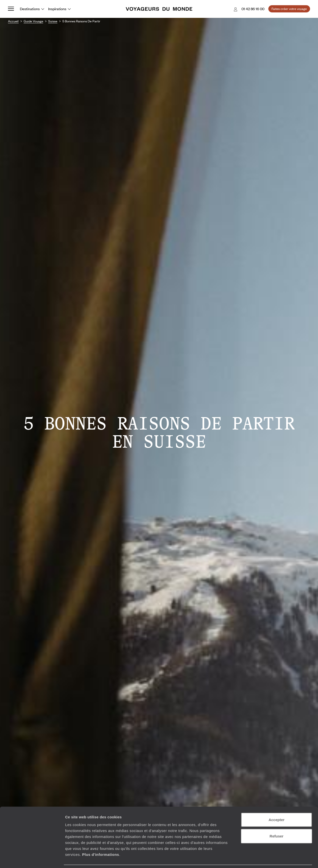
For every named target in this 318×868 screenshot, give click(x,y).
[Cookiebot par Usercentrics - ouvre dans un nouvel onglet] (32, 858)
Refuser (277, 820)
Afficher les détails (274, 858)
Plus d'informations (100, 838)
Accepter (277, 803)
